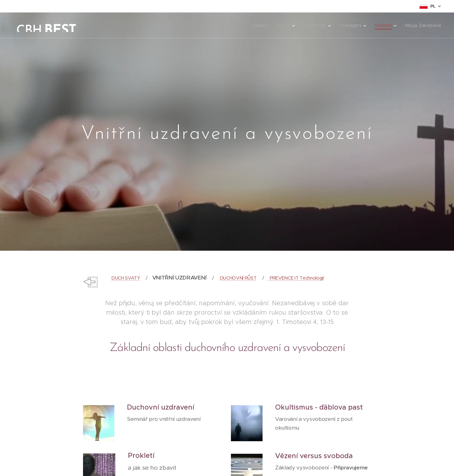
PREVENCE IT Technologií (295, 278)
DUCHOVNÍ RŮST (238, 278)
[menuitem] (259, 25)
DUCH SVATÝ (125, 278)
